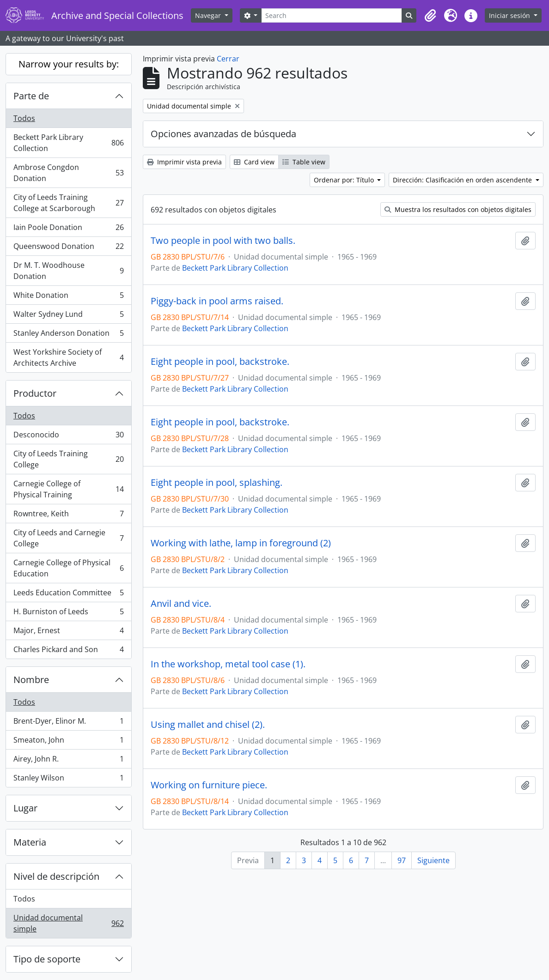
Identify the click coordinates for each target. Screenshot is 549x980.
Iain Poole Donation (68, 229)
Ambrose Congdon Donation (68, 173)
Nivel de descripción (56, 876)
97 (402, 860)
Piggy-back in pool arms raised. (217, 301)
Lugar (25, 808)
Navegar (209, 15)
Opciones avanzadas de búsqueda (223, 134)
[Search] (332, 15)
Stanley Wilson (68, 780)
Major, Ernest (68, 632)
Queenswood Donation (68, 248)
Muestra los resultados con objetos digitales (458, 209)
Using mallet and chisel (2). (208, 725)
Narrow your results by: (69, 64)
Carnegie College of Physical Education (68, 568)
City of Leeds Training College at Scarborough (68, 203)
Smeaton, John (68, 742)
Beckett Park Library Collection (68, 143)
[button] (430, 16)
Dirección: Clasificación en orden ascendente (463, 180)
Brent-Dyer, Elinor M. (68, 723)
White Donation (68, 297)
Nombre (31, 680)
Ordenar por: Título (345, 180)
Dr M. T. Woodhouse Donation (68, 271)
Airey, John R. (68, 761)
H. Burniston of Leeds (68, 614)
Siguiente (433, 860)
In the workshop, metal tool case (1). (228, 664)
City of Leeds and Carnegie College (68, 538)
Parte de (31, 96)
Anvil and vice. (181, 604)
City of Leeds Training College (68, 459)
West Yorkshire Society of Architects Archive (68, 357)
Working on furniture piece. (209, 785)
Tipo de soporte (47, 959)
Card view (254, 162)
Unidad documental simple (68, 923)
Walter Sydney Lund (68, 316)
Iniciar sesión (510, 15)
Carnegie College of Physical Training (68, 489)
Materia (30, 842)
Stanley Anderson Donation (68, 335)
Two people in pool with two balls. (223, 241)
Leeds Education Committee (68, 595)
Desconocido (68, 437)
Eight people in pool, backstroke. (220, 362)
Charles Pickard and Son (68, 651)
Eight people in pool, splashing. (217, 483)
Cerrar (228, 59)
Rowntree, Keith (68, 516)
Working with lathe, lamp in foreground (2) (241, 543)
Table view (304, 162)
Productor (35, 393)
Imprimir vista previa (184, 162)
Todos (24, 118)
